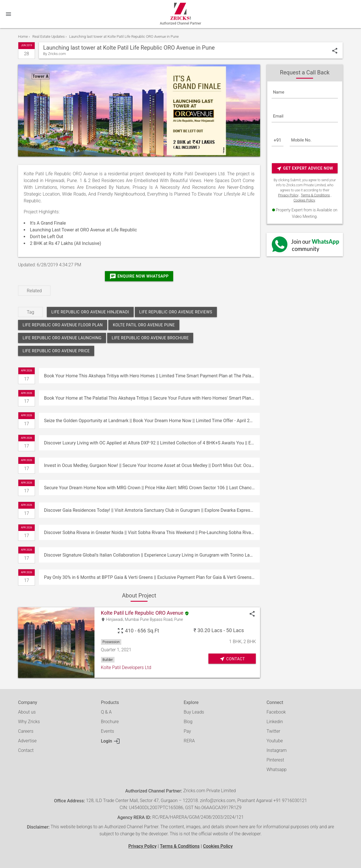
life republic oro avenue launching (62, 338)
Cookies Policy (304, 200)
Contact (26, 750)
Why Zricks (29, 722)
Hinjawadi (115, 620)
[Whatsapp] (305, 244)
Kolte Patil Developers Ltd (126, 667)
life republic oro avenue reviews (176, 312)
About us (27, 712)
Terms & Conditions (315, 195)
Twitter (273, 731)
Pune (179, 620)
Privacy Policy (288, 195)
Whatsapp (277, 770)
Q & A (106, 712)
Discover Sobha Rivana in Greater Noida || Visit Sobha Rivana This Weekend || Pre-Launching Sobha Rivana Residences (152, 532)
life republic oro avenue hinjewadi (90, 312)
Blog (188, 722)
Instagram (277, 750)
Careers (26, 731)
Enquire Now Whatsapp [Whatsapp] (139, 276)
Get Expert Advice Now (305, 168)
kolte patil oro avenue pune (144, 325)
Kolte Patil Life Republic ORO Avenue (142, 613)
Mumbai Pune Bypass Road (149, 620)
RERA (189, 741)
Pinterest (275, 760)
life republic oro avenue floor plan (63, 325)
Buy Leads (194, 712)
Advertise (27, 741)
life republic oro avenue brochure (150, 338)
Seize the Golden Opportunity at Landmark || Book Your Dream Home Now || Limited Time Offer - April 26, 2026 (152, 421)
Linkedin (275, 722)
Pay (187, 731)
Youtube (275, 741)
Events (108, 731)
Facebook (276, 712)
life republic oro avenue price (56, 351)
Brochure (110, 722)
